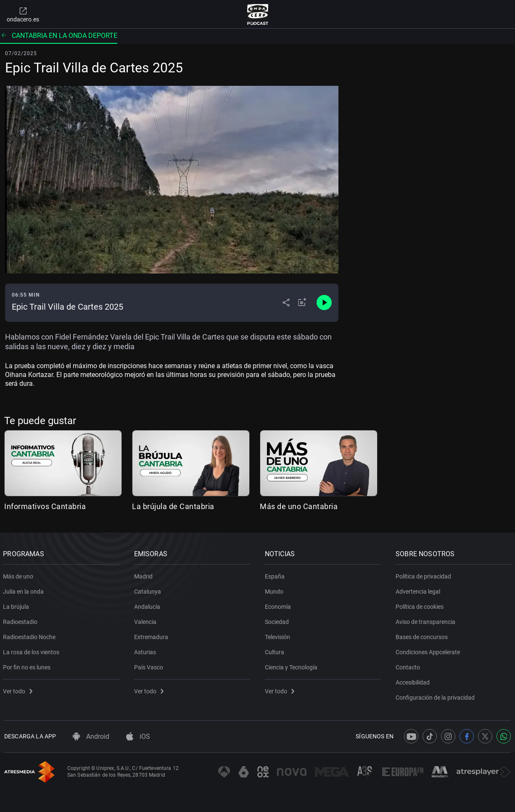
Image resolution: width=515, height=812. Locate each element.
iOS (138, 736)
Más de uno (19, 575)
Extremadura (152, 635)
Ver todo (19, 690)
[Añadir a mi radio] (302, 303)
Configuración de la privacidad (436, 696)
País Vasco (149, 666)
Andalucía (148, 605)
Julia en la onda (25, 590)
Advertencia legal (419, 590)
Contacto (409, 666)
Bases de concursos (423, 635)
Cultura (276, 650)
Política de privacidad (425, 575)
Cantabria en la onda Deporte (59, 36)
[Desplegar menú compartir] (286, 303)
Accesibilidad (414, 681)
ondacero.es (23, 14)
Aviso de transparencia (427, 620)
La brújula (17, 605)
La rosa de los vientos (32, 650)
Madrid (144, 575)
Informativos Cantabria (45, 506)
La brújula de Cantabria (173, 506)
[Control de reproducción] (324, 303)
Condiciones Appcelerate (429, 650)
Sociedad (278, 620)
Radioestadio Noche (30, 635)
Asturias (146, 650)
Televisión (279, 635)
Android (91, 736)
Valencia (146, 620)
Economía (279, 605)
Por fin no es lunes (28, 666)
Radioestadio (21, 620)
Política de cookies (421, 605)
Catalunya (148, 590)
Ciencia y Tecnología (292, 666)
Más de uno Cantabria (299, 506)
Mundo (275, 590)
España (276, 575)
